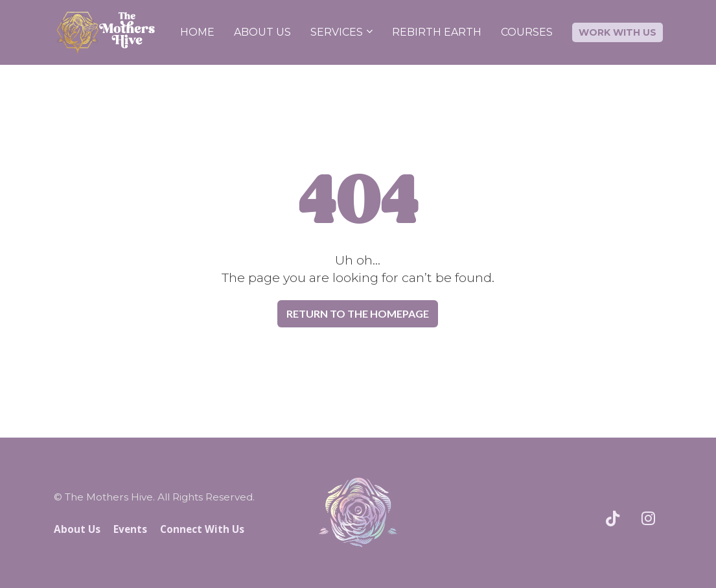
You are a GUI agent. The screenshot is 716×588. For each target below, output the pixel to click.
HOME (197, 32)
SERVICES (337, 32)
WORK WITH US (618, 32)
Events (130, 529)
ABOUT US (262, 32)
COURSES (527, 32)
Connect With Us (202, 529)
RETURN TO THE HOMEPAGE (358, 313)
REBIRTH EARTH (437, 32)
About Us (77, 529)
